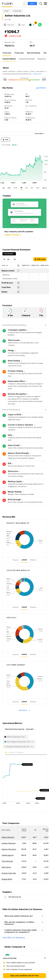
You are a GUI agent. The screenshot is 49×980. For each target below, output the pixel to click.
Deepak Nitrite (7, 879)
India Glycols (6, 867)
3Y (27, 188)
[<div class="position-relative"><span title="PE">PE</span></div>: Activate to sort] (35, 830)
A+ (9, 259)
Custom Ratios (9, 59)
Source (16, 560)
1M (4, 188)
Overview (7, 53)
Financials (19, 53)
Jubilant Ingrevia (8, 855)
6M (9, 188)
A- (4, 259)
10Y (38, 188)
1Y (21, 188)
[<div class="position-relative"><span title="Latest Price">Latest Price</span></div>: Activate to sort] (24, 830)
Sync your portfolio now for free (24, 976)
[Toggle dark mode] (25, 4)
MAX (45, 188)
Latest (24, 560)
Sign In (32, 3)
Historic (33, 560)
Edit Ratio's (41, 88)
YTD (15, 188)
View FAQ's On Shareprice (14, 938)
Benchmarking (34, 53)
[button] (6, 830)
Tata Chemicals (7, 861)
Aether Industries (8, 837)
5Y (32, 188)
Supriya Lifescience (9, 849)
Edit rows (40, 259)
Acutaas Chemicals (9, 843)
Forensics (42, 59)
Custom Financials (27, 59)
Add (5, 140)
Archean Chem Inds (9, 873)
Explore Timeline (13, 235)
